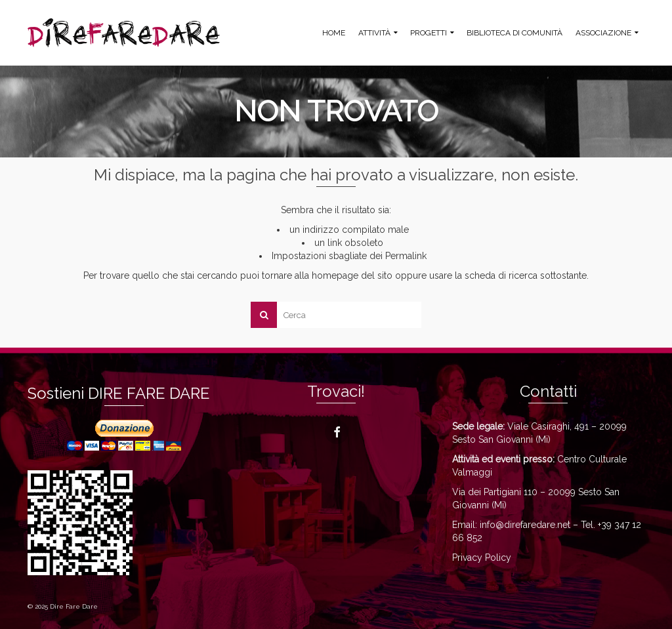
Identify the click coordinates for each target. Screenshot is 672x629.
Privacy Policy (482, 558)
